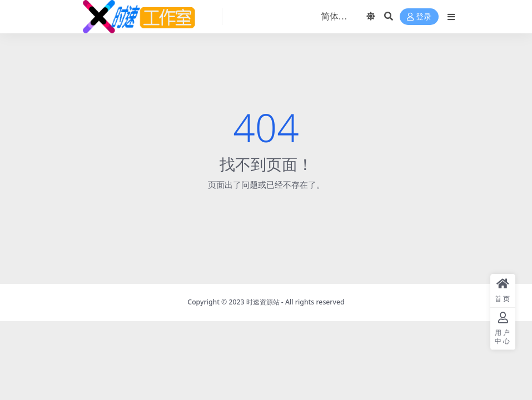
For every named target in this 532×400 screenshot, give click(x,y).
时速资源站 (263, 302)
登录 (419, 17)
